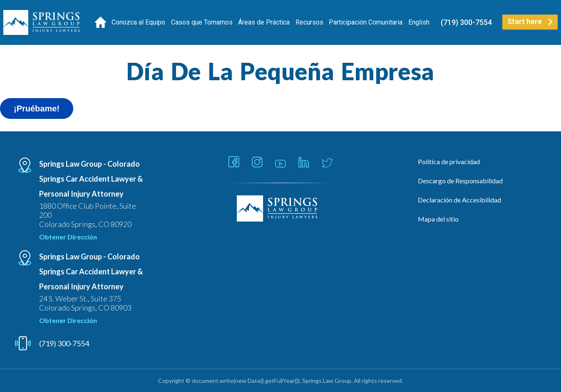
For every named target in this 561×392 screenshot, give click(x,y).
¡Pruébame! (37, 108)
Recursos (309, 22)
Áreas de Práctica (264, 22)
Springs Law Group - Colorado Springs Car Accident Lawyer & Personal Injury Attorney (91, 179)
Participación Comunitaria (366, 22)
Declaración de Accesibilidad (459, 200)
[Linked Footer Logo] (281, 209)
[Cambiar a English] (419, 22)
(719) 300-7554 (466, 22)
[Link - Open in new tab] (234, 163)
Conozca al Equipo (138, 22)
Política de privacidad (449, 161)
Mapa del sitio (438, 219)
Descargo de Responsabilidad (460, 181)
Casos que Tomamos (202, 22)
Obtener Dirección (68, 237)
